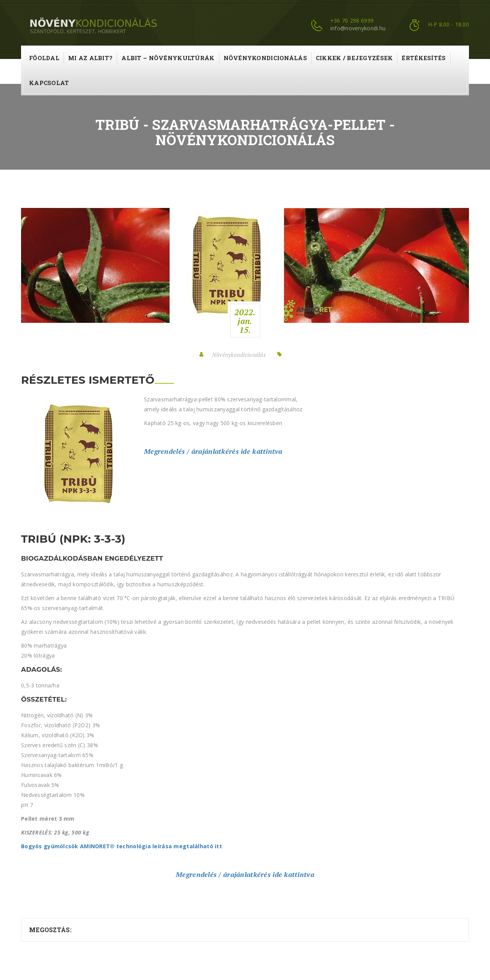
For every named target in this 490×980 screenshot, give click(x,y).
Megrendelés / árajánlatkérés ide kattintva (213, 451)
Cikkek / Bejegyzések (354, 58)
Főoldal (44, 58)
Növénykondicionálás (265, 58)
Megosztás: (50, 930)
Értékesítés (424, 58)
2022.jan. (245, 321)
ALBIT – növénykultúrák (168, 58)
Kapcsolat (49, 83)
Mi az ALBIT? (90, 58)
